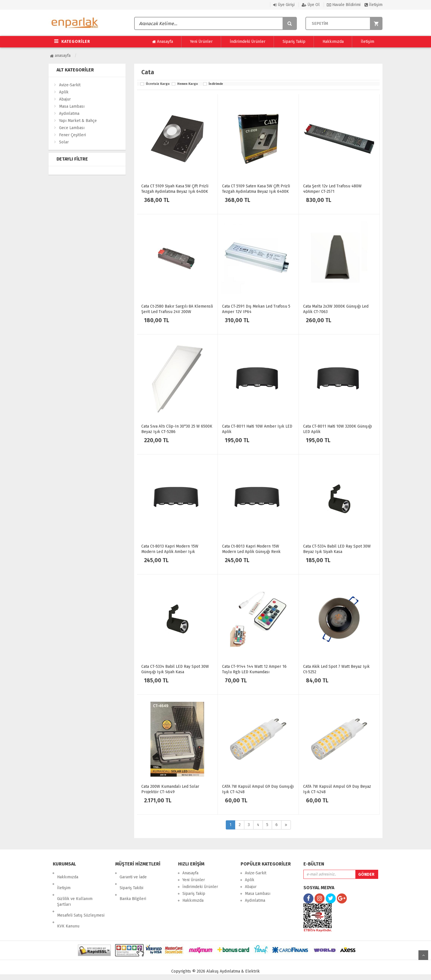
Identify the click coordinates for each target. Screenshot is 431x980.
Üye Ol (311, 5)
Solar (64, 142)
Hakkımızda (333, 42)
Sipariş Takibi (131, 880)
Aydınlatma (69, 114)
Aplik (64, 92)
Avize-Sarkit (70, 85)
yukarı (423, 955)
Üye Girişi (284, 5)
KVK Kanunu (68, 906)
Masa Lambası (72, 106)
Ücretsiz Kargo (157, 84)
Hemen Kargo (188, 84)
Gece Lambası (72, 128)
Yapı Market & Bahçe (78, 121)
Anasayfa (163, 42)
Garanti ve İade (133, 873)
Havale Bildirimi (344, 5)
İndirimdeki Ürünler (248, 42)
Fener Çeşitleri (72, 135)
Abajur (65, 99)
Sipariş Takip (294, 42)
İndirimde (216, 84)
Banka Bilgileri (133, 887)
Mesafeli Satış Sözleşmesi (81, 899)
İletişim (373, 5)
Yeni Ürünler (201, 42)
